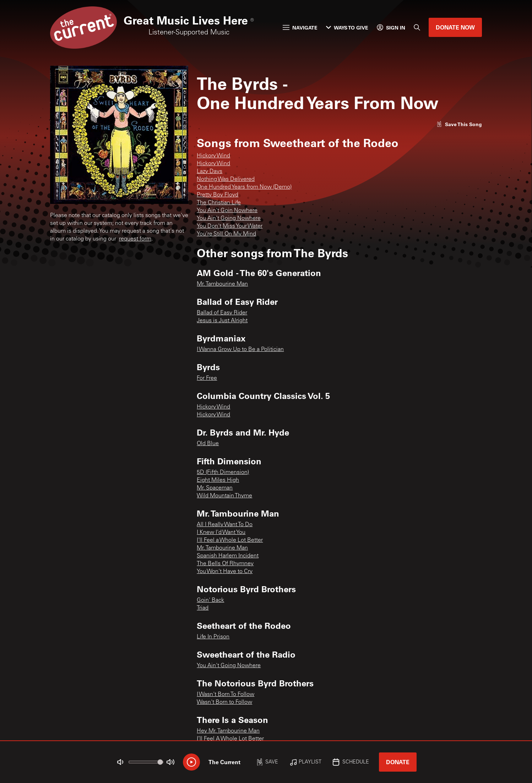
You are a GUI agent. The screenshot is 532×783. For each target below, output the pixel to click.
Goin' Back (210, 600)
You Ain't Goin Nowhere (227, 211)
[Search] (417, 27)
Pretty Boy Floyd (218, 195)
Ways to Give (347, 28)
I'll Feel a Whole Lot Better (230, 540)
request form (135, 239)
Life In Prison (213, 637)
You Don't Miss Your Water (230, 226)
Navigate (300, 28)
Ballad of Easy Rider (222, 313)
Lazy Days (210, 172)
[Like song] (459, 124)
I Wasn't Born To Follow (226, 695)
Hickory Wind (213, 156)
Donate (398, 762)
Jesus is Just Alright (222, 321)
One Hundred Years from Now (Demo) (244, 187)
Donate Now (455, 27)
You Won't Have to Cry (225, 572)
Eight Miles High (218, 480)
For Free (207, 378)
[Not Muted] (120, 762)
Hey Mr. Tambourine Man (228, 731)
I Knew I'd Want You (221, 533)
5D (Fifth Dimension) (223, 472)
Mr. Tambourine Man (222, 284)
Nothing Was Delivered (226, 179)
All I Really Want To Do (225, 525)
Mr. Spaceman (215, 488)
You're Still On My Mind (226, 234)
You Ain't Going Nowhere (229, 218)
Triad (203, 608)
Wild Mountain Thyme (224, 496)
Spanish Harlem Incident (228, 556)
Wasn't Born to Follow (224, 702)
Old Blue (208, 444)
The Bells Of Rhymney (225, 564)
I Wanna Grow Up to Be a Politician (240, 350)
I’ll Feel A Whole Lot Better (230, 739)
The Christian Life (219, 203)
